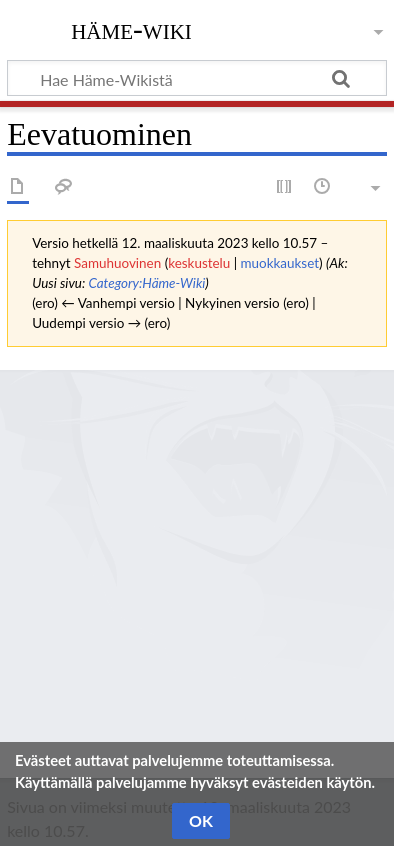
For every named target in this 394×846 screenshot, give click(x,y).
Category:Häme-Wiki (146, 283)
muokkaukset (280, 263)
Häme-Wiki (131, 29)
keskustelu (199, 263)
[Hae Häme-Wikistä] (197, 78)
